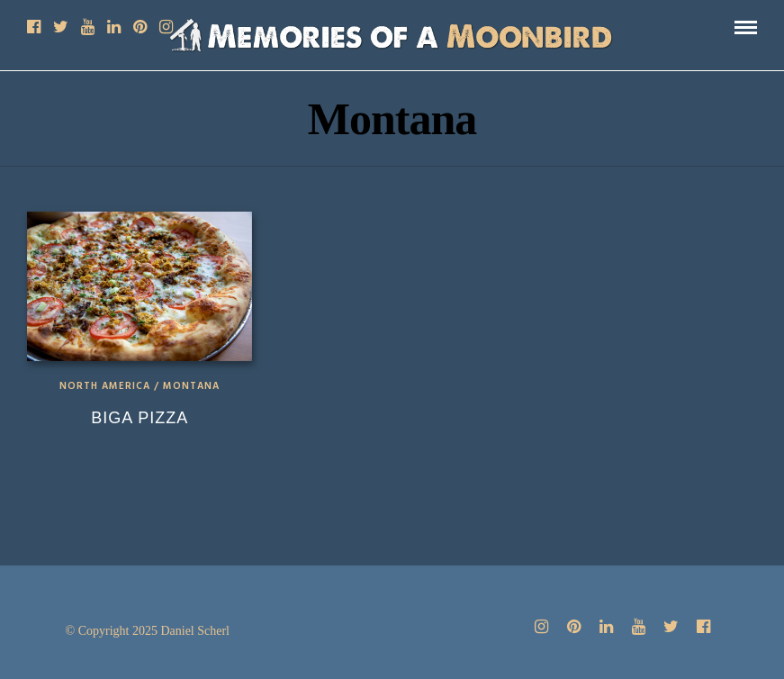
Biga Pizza (140, 418)
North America (105, 386)
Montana (191, 386)
